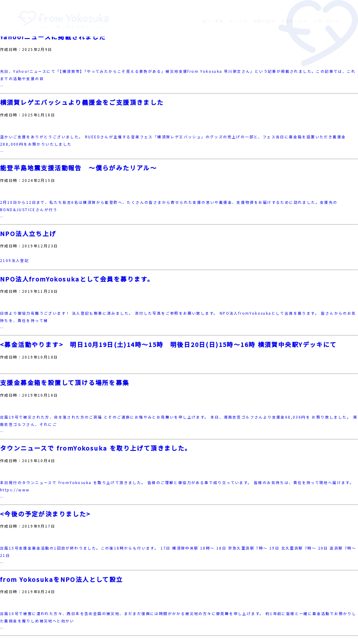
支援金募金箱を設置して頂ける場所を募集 (65, 383)
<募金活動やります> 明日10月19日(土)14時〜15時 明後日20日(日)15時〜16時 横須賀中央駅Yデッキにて (168, 345)
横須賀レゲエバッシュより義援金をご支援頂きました (82, 102)
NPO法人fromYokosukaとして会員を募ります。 (77, 279)
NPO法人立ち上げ (28, 234)
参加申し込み (294, 21)
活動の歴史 (264, 21)
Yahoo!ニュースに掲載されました (53, 37)
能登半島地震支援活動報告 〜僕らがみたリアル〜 (78, 168)
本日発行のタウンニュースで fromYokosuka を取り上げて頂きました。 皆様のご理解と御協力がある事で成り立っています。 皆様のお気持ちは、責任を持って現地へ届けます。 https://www (177, 486)
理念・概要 (213, 21)
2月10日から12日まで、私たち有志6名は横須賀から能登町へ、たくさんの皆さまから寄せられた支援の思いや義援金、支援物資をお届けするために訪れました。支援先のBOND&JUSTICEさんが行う (169, 206)
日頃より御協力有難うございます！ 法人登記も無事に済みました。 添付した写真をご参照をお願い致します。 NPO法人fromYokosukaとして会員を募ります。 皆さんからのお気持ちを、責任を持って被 (178, 317)
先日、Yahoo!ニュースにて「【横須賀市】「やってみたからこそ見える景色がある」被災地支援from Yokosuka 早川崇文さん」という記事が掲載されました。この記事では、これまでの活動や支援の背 (178, 75)
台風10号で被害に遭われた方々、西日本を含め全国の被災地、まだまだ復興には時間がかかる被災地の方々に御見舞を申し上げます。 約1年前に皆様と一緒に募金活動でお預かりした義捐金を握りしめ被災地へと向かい (178, 617)
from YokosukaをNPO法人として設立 (62, 579)
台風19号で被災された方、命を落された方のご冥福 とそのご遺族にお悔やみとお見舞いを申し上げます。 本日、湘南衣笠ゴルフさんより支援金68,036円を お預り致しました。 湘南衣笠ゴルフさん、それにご (179, 421)
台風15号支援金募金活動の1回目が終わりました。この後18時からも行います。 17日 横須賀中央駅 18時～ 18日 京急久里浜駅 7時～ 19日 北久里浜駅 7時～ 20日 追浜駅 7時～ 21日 (178, 552)
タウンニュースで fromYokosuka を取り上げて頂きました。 (96, 448)
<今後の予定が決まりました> (45, 514)
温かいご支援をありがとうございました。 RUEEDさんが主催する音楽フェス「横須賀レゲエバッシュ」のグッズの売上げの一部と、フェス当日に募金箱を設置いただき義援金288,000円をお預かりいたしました (173, 140)
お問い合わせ (326, 21)
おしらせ (239, 21)
